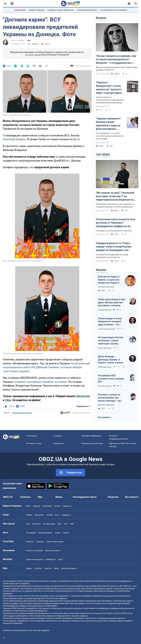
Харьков (36, 506)
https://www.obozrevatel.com (96, 581)
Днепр (57, 506)
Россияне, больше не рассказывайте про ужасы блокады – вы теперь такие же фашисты (110, 398)
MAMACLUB (51, 559)
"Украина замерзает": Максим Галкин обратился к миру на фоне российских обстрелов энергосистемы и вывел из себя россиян (110, 124)
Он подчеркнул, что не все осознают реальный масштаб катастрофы (110, 136)
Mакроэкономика (53, 551)
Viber (8, 400)
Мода (56, 568)
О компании (31, 436)
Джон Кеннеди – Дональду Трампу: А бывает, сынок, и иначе (111, 360)
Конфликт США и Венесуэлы (61, 10)
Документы (59, 443)
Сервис (66, 533)
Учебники (36, 524)
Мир (40, 497)
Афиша (29, 568)
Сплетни (38, 568)
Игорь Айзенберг (105, 348)
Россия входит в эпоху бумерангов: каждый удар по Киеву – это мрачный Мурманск (110, 322)
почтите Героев (33, 55)
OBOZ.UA (127, 586)
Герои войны (20, 10)
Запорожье (47, 506)
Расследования (81, 497)
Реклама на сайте (34, 443)
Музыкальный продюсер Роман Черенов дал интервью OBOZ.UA (117, 69)
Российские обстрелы (87, 10)
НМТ (72, 524)
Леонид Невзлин (105, 310)
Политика (25, 497)
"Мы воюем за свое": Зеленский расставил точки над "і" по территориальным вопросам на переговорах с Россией (115, 196)
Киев (28, 506)
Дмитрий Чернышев (106, 405)
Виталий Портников (106, 287)
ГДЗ (28, 524)
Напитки (40, 542)
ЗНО (66, 524)
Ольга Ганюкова (18, 41)
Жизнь (59, 497)
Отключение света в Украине (114, 10)
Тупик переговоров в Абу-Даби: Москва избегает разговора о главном (112, 302)
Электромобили (45, 533)
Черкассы (67, 506)
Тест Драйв (31, 533)
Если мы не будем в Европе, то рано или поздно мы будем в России (109, 280)
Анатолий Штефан (14, 139)
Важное (101, 18)
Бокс (57, 515)
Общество (113, 497)
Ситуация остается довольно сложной (114, 231)
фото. (77, 139)
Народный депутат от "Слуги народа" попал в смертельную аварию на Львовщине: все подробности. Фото (114, 247)
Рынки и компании (34, 551)
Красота (48, 568)
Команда (58, 436)
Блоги (93, 497)
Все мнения (104, 417)
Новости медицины (35, 559)
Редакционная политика (22, 413)
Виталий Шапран (105, 386)
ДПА (60, 524)
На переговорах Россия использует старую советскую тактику (110, 340)
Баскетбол (39, 515)
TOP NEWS (103, 155)
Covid (60, 559)
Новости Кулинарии (55, 542)
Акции (58, 533)
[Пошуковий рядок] (136, 4)
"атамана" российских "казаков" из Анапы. (41, 382)
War (29, 41)
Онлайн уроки (49, 524)
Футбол (29, 515)
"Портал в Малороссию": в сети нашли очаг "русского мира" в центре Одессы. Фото (110, 88)
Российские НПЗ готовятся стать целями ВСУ (111, 379)
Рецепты (30, 542)
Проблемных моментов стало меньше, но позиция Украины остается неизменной (115, 205)
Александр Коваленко (107, 329)
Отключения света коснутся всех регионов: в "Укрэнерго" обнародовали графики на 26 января (116, 223)
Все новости (132, 497)
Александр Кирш (105, 367)
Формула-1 (66, 515)
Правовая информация (91, 436)
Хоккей (49, 515)
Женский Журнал (69, 568)
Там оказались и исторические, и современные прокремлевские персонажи (110, 100)
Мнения (101, 270)
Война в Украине (37, 10)
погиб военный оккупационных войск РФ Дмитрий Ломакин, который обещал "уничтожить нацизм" (46, 367)
